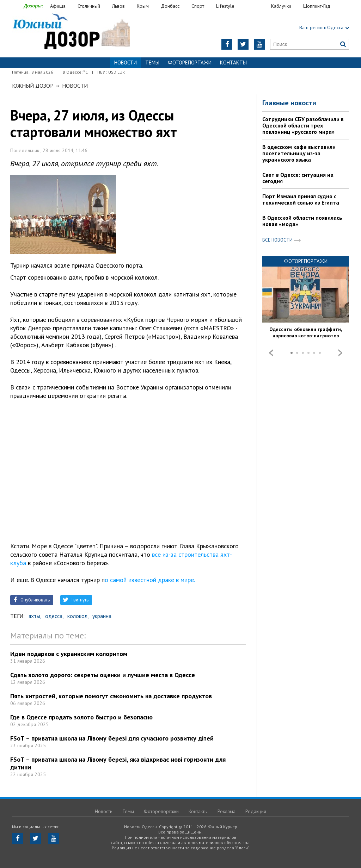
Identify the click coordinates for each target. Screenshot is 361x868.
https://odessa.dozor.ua (71, 32)
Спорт (198, 6)
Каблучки (281, 6)
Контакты (233, 63)
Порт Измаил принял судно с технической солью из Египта (301, 199)
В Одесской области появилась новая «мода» (302, 221)
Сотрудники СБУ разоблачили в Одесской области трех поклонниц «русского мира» (303, 125)
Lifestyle (225, 6)
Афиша (58, 6)
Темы (152, 63)
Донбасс (170, 6)
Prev (271, 353)
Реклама (227, 811)
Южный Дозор (33, 86)
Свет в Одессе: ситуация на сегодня (298, 178)
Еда (256, 6)
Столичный (89, 6)
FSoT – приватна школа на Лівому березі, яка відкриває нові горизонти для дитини (118, 763)
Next (340, 353)
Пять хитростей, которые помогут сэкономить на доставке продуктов (111, 696)
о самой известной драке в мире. (150, 580)
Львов (118, 6)
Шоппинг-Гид (317, 6)
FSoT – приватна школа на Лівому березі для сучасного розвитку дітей (112, 738)
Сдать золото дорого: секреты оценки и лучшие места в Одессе (103, 675)
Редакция (256, 811)
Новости (75, 86)
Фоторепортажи (190, 63)
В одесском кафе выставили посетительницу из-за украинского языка (299, 153)
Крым (143, 6)
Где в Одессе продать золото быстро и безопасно (81, 717)
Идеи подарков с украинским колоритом (69, 654)
